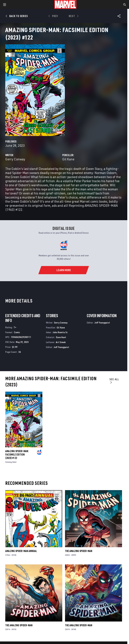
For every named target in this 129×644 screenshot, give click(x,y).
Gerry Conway (15, 159)
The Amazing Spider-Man (79, 551)
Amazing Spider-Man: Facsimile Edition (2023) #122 (17, 454)
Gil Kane (68, 159)
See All (114, 381)
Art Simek (61, 342)
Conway (8, 462)
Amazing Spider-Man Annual (21, 551)
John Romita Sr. (60, 332)
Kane (14, 462)
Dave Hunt (61, 337)
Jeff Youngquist (61, 347)
